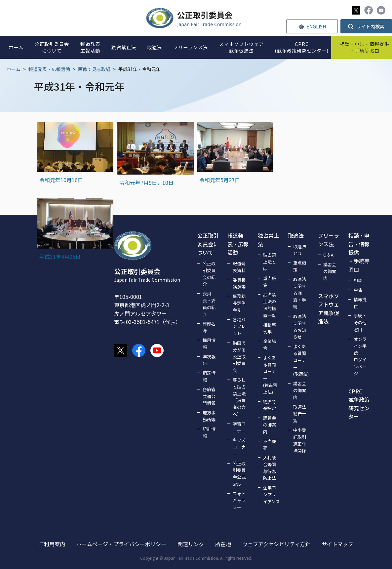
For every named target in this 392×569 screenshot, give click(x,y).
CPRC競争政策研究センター (359, 404)
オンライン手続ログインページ (360, 356)
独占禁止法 (268, 240)
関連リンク (191, 544)
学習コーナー (239, 427)
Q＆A (328, 255)
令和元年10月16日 (61, 180)
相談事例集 (270, 328)
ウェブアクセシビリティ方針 (276, 544)
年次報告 (209, 360)
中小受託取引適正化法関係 (300, 440)
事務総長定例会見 (239, 303)
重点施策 (270, 282)
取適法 (296, 235)
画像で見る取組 (94, 69)
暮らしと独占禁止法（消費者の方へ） (239, 397)
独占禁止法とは (270, 262)
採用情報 (209, 344)
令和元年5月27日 (220, 180)
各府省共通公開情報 (209, 396)
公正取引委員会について (208, 244)
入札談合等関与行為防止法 (270, 468)
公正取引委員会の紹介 (209, 274)
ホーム (14, 69)
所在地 (223, 544)
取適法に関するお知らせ (300, 326)
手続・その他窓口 (360, 323)
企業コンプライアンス (272, 494)
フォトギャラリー (239, 500)
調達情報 (209, 376)
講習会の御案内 (270, 425)
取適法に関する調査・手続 (300, 293)
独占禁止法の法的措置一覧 (270, 305)
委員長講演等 (239, 283)
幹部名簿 (209, 327)
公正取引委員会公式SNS (239, 474)
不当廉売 (270, 445)
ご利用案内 (52, 544)
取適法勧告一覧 (300, 414)
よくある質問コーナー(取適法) (301, 360)
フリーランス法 (329, 240)
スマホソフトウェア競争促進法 (329, 309)
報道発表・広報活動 (49, 69)
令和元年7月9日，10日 (146, 183)
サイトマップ (337, 544)
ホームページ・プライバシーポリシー (121, 544)
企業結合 (270, 345)
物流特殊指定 (270, 405)
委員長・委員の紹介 (209, 304)
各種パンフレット (239, 326)
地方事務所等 (209, 416)
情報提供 (360, 303)
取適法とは (300, 250)
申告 (358, 290)
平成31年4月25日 (60, 257)
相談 (358, 280)
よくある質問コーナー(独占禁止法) (270, 375)
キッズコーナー (239, 447)
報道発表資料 (239, 267)
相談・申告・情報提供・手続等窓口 (359, 252)
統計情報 (209, 432)
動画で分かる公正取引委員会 (239, 356)
